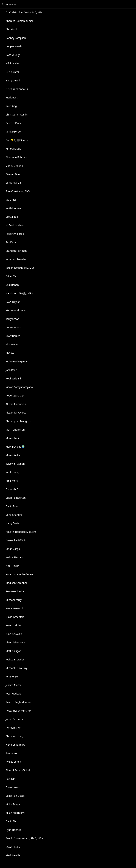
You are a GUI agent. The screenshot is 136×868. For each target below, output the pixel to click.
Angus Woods (14, 327)
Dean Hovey (13, 787)
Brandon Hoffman (16, 251)
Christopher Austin (17, 115)
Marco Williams (15, 455)
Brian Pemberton (16, 498)
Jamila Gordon (14, 132)
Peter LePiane (14, 123)
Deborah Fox (13, 489)
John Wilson (12, 677)
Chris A (10, 353)
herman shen (13, 728)
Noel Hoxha (12, 566)
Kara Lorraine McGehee (19, 574)
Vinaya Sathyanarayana (19, 387)
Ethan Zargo (13, 549)
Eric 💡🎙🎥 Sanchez (18, 140)
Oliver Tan (12, 276)
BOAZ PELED (13, 847)
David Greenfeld (15, 617)
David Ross (12, 506)
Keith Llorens (13, 208)
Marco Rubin (13, 438)
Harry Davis (12, 523)
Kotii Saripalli (13, 378)
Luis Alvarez (12, 72)
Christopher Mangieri (18, 421)
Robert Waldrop (15, 234)
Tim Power (12, 344)
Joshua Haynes (14, 557)
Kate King (11, 106)
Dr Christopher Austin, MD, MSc (24, 12)
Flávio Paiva (12, 63)
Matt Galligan (13, 651)
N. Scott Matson (15, 225)
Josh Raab (11, 370)
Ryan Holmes (13, 830)
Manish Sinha (13, 625)
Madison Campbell (16, 583)
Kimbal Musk (13, 149)
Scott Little (12, 217)
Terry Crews (12, 319)
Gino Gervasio (14, 634)
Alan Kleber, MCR (15, 642)
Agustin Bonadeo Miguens (21, 532)
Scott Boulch (13, 336)
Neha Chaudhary (15, 745)
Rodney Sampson (16, 38)
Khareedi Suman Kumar (19, 21)
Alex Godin (12, 29)
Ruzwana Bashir (15, 591)
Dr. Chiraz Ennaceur (17, 89)
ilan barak (11, 753)
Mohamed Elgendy (17, 361)
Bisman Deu (13, 174)
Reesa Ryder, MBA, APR (19, 711)
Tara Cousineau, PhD (18, 191)
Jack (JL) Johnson (15, 430)
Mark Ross (12, 97)
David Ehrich (13, 821)
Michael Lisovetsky (16, 668)
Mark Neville (13, 855)
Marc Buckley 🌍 (15, 447)
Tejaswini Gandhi (15, 464)
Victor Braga (13, 804)
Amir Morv (12, 481)
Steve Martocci (14, 608)
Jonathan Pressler (16, 259)
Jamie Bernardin (15, 719)
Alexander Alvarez (16, 413)
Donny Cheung (14, 166)
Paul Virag (12, 242)
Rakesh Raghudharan (18, 702)
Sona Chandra (14, 515)
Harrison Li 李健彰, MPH (19, 293)
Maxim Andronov (16, 310)
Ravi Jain (11, 779)
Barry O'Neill (13, 80)
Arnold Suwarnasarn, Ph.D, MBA (24, 838)
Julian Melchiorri (15, 813)
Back (3, 4)
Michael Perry (14, 600)
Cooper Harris (14, 46)
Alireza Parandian (16, 404)
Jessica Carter (13, 685)
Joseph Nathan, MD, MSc (20, 268)
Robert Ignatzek (15, 396)
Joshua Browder (15, 659)
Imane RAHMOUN (16, 540)
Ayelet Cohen (13, 762)
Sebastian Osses (15, 796)
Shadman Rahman (16, 157)
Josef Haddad (13, 694)
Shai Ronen (12, 285)
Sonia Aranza (13, 183)
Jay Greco (11, 200)
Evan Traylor (13, 302)
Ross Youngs (13, 55)
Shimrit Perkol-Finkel (18, 770)
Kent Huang (13, 472)
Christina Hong (14, 736)
